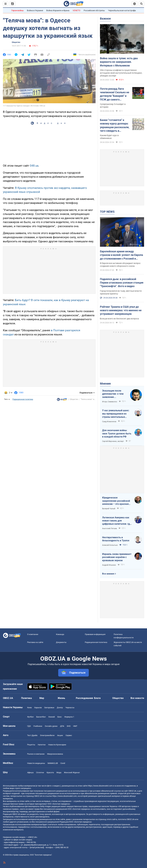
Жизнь (61, 698)
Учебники (38, 726)
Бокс (60, 717)
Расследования (84, 698)
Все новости (137, 698)
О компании (33, 634)
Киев (29, 708)
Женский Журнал (72, 772)
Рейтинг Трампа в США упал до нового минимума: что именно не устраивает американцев (121, 310)
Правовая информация (95, 634)
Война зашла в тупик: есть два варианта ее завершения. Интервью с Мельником (119, 62)
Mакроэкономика (55, 754)
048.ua (34, 166)
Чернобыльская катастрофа (122, 10)
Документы (61, 642)
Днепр (60, 708)
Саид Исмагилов (109, 422)
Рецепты (31, 745)
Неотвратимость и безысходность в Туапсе (116, 539)
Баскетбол (41, 717)
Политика (27, 698)
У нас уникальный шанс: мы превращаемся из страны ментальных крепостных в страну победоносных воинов (116, 414)
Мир (42, 698)
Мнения (105, 384)
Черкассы (70, 708)
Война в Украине (35, 10)
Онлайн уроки (51, 726)
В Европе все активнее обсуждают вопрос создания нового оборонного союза (120, 265)
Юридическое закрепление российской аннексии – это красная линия (116, 501)
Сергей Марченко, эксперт (113, 441)
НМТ (75, 726)
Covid (63, 763)
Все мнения (108, 574)
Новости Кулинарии (57, 745)
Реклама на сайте (35, 642)
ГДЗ (29, 726)
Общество (16, 42)
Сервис (69, 735)
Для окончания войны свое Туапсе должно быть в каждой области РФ (117, 433)
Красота (50, 772)
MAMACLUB (53, 763)
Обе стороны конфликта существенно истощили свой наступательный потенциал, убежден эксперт (121, 73)
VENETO (77, 10)
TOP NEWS (107, 212)
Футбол (30, 717)
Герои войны (17, 10)
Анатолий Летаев (110, 528)
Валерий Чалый (109, 509)
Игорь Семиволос (110, 402)
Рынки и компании (36, 754)
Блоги (97, 698)
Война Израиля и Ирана (58, 10)
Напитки (42, 745)
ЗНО (69, 726)
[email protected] (37, 847)
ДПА (62, 726)
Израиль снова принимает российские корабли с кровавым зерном (117, 557)
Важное (105, 19)
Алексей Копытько (110, 545)
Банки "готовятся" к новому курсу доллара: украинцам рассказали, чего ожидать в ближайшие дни (115, 125)
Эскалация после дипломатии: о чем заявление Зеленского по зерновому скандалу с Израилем (115, 394)
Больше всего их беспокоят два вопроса (119, 319)
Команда (60, 634)
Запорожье (49, 708)
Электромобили (47, 735)
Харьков (38, 708)
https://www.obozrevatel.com (100, 786)
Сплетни (40, 772)
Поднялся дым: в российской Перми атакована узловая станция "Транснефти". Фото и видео (122, 283)
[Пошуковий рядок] (141, 4)
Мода (59, 772)
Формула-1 (69, 717)
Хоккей (52, 717)
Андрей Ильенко (109, 565)
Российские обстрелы (94, 10)
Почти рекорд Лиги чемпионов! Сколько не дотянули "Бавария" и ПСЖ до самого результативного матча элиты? (115, 94)
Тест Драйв (32, 735)
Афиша (30, 772)
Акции (60, 735)
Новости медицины (36, 763)
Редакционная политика (23, 399)
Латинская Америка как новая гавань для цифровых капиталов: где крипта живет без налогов (117, 521)
